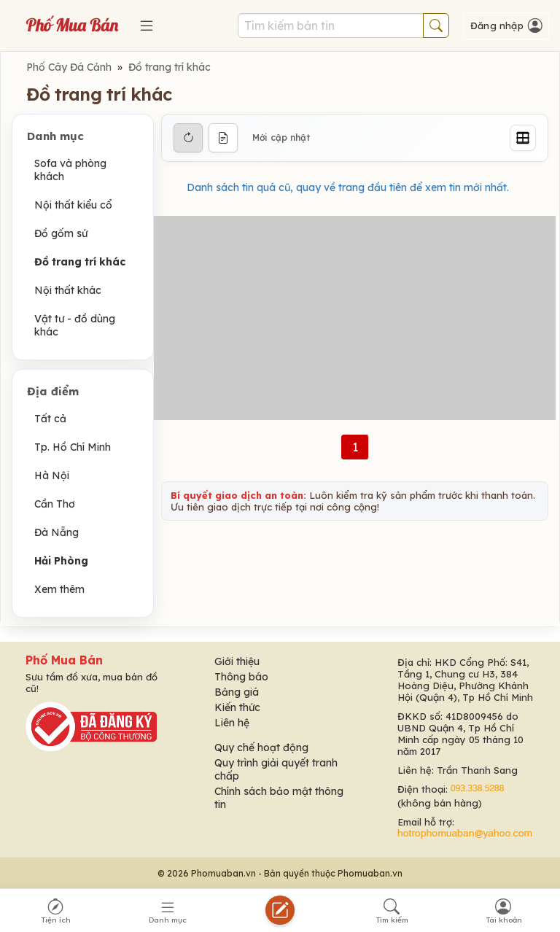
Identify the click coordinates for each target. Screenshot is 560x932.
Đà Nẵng (57, 532)
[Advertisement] (355, 318)
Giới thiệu (237, 661)
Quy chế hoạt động (261, 747)
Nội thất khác (68, 290)
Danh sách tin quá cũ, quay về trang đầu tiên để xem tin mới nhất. (348, 187)
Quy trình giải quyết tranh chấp (276, 769)
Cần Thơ (55, 504)
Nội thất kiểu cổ (73, 205)
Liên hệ (232, 723)
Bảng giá (237, 692)
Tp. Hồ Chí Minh (73, 447)
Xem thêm (59, 589)
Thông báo (241, 677)
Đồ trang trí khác (170, 67)
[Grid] (523, 138)
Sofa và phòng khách (70, 170)
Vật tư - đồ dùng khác (75, 325)
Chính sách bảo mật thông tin (279, 798)
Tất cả (50, 419)
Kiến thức (237, 707)
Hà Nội (52, 475)
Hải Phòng (61, 561)
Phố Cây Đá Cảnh (69, 67)
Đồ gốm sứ (61, 233)
